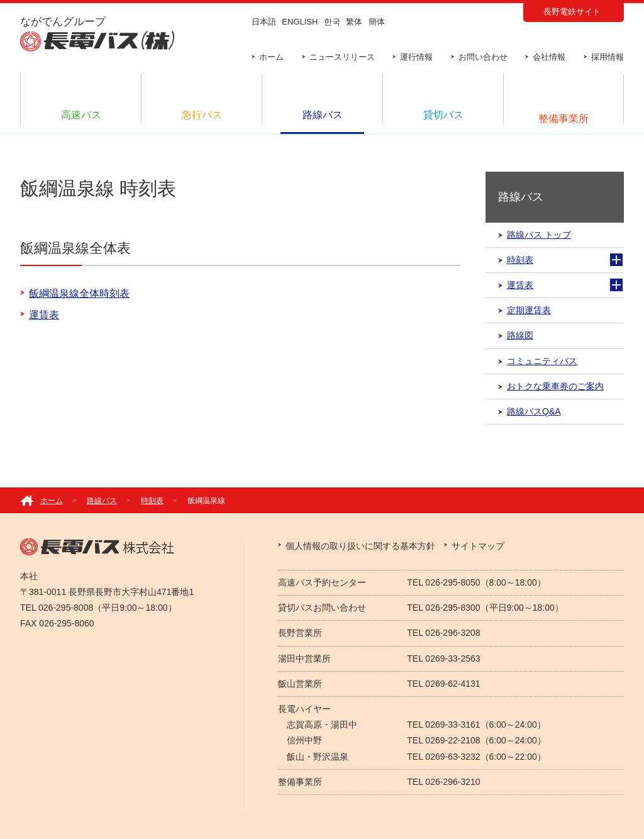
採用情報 (608, 57)
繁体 (354, 22)
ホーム (271, 57)
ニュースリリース (342, 57)
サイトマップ (478, 546)
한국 (332, 22)
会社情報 (549, 57)
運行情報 (416, 57)
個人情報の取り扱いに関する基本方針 (360, 546)
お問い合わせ (483, 57)
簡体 (377, 22)
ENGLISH (300, 22)
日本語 (264, 22)
